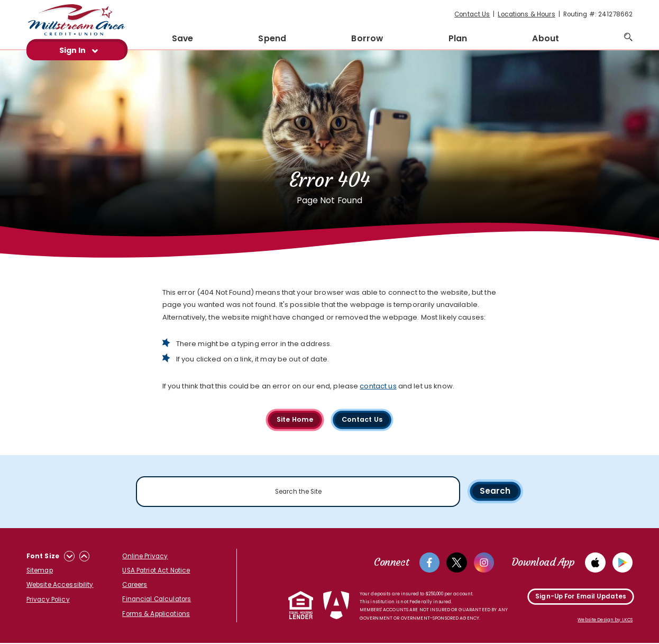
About (546, 38)
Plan (458, 38)
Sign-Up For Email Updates (581, 597)
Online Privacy (145, 557)
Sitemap (40, 571)
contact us (378, 386)
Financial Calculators (157, 600)
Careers (135, 585)
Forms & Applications (156, 614)
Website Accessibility (60, 585)
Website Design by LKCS (605, 621)
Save (183, 38)
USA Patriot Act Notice (156, 571)
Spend (272, 38)
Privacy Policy (48, 600)
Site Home (294, 419)
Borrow (367, 38)
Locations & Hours (526, 14)
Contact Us (472, 14)
